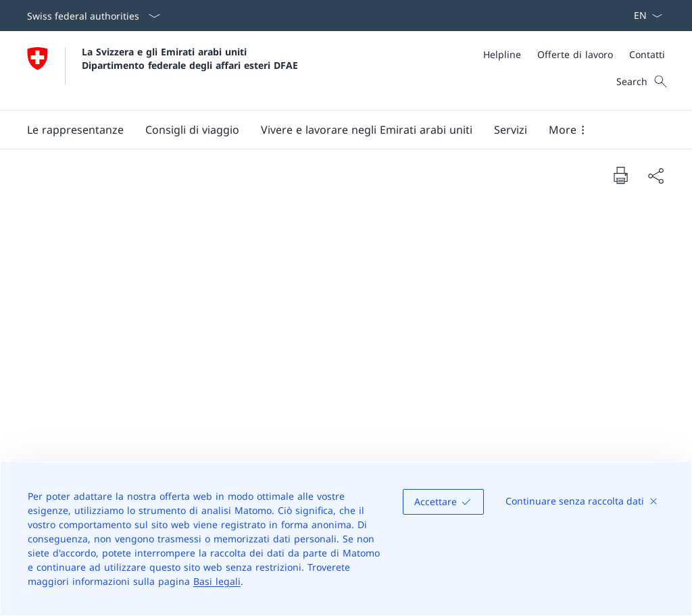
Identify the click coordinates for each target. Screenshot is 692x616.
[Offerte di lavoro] (575, 54)
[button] (75, 130)
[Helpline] (502, 54)
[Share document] (656, 176)
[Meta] (574, 54)
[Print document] (620, 175)
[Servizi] (511, 130)
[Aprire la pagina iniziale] (163, 71)
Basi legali (217, 581)
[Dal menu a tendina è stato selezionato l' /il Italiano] (644, 16)
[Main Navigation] (335, 130)
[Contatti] (647, 54)
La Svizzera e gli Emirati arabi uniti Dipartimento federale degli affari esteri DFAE (190, 58)
